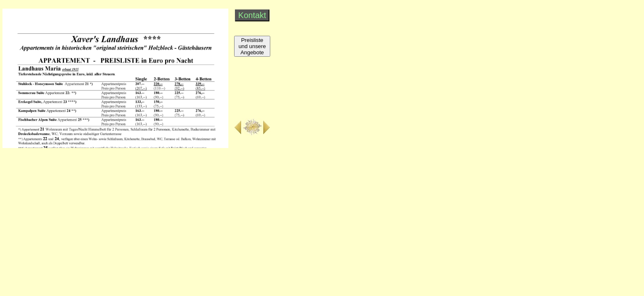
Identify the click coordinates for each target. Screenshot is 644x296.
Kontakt (252, 15)
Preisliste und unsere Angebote (252, 46)
